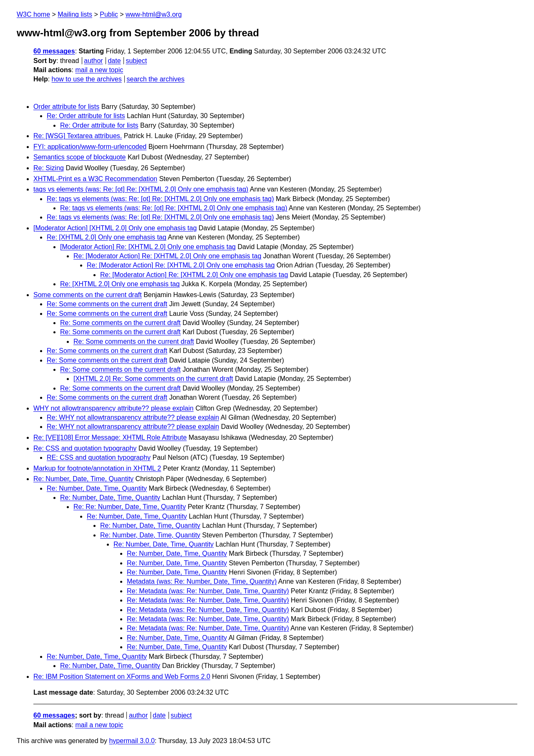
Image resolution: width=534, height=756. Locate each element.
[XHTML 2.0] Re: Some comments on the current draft (153, 379)
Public (109, 14)
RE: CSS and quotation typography (99, 457)
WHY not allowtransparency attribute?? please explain (113, 408)
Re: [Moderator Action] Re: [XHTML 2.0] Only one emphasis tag (167, 256)
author (93, 61)
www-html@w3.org (154, 14)
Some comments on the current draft (88, 295)
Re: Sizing (49, 168)
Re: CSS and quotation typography (85, 448)
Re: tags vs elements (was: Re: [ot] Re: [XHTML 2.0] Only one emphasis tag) (160, 199)
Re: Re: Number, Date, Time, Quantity (130, 507)
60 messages (54, 51)
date (114, 61)
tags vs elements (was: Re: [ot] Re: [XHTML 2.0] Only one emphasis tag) (141, 189)
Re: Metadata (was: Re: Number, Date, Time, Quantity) (208, 591)
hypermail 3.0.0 (132, 741)
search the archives (156, 79)
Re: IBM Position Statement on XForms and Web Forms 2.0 (122, 677)
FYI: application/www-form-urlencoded (90, 147)
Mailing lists (75, 14)
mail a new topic (99, 70)
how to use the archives (87, 79)
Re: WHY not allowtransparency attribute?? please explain (133, 417)
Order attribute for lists (66, 107)
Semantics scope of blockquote (79, 157)
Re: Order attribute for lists (86, 116)
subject (136, 61)
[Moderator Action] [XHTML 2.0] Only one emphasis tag (115, 228)
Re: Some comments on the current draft (107, 304)
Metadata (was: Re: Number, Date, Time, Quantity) (202, 581)
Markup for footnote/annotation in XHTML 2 (97, 468)
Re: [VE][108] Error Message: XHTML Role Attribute (110, 437)
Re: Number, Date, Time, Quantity (83, 479)
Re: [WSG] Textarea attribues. (78, 136)
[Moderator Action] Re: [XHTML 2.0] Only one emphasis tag (148, 247)
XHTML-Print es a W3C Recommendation (95, 179)
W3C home (33, 14)
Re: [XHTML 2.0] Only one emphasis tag (107, 237)
